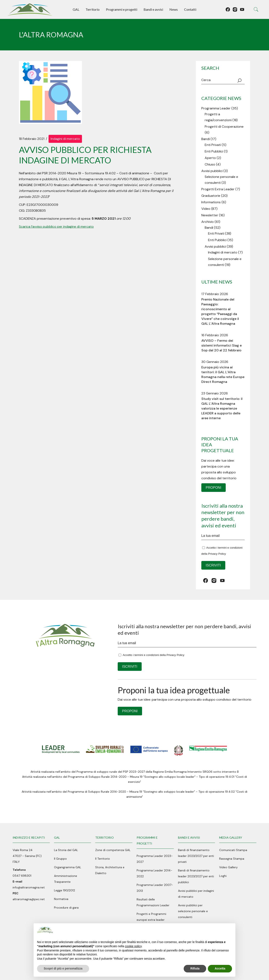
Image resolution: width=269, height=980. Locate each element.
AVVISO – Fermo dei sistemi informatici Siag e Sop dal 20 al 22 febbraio (222, 345)
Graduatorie (211, 196)
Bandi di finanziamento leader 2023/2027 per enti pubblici (196, 876)
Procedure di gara (66, 908)
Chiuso (210, 164)
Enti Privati (213, 145)
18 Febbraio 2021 (32, 139)
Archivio (208, 222)
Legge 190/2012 (65, 890)
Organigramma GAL (68, 867)
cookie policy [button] (133, 946)
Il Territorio (103, 859)
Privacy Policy (217, 554)
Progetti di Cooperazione (224, 127)
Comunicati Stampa (233, 850)
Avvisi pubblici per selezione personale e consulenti (193, 911)
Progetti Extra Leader (218, 189)
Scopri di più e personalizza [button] (63, 968)
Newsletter (210, 215)
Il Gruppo (60, 859)
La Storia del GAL (66, 850)
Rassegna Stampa (232, 859)
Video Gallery (228, 867)
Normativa (61, 899)
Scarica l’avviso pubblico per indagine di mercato (56, 227)
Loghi (223, 876)
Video (206, 209)
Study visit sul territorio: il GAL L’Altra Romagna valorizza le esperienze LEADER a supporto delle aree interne (222, 408)
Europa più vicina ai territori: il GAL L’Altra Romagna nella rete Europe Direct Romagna (223, 374)
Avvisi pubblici (212, 171)
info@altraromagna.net (29, 887)
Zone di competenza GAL (113, 850)
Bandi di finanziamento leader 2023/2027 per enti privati (196, 856)
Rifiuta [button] (195, 968)
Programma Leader (216, 108)
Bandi (206, 139)
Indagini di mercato (65, 139)
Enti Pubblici (214, 151)
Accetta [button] (220, 968)
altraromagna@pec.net (29, 899)
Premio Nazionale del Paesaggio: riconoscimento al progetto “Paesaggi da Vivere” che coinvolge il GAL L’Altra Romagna (220, 311)
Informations (211, 202)
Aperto (210, 158)
